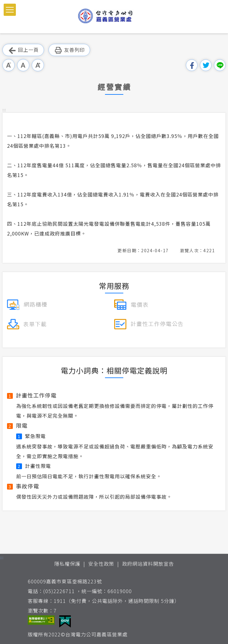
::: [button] (4, 110)
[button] (10, 10)
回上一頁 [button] (23, 50)
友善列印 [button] (69, 50)
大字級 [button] (38, 65)
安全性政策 (101, 564)
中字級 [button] (23, 65)
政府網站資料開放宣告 (148, 564)
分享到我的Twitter (206, 65)
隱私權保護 (67, 564)
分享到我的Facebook (192, 65)
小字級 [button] (9, 65)
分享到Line (220, 65)
